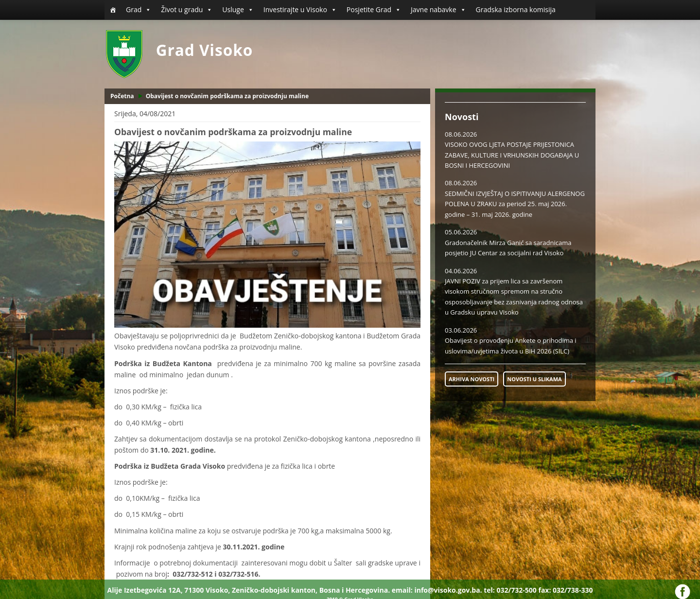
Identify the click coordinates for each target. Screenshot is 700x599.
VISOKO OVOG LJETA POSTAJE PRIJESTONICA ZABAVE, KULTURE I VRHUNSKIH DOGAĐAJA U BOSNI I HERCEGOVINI (512, 155)
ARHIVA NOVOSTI (472, 379)
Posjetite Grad (374, 10)
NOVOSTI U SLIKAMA (534, 379)
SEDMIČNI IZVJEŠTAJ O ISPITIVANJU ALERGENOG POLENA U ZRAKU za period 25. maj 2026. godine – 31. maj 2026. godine (515, 204)
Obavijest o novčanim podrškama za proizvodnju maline (227, 96)
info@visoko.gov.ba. (448, 590)
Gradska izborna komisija (516, 9)
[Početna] (113, 10)
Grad (139, 10)
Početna (122, 96)
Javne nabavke (438, 10)
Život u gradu (187, 10)
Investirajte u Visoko (300, 10)
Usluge (238, 10)
